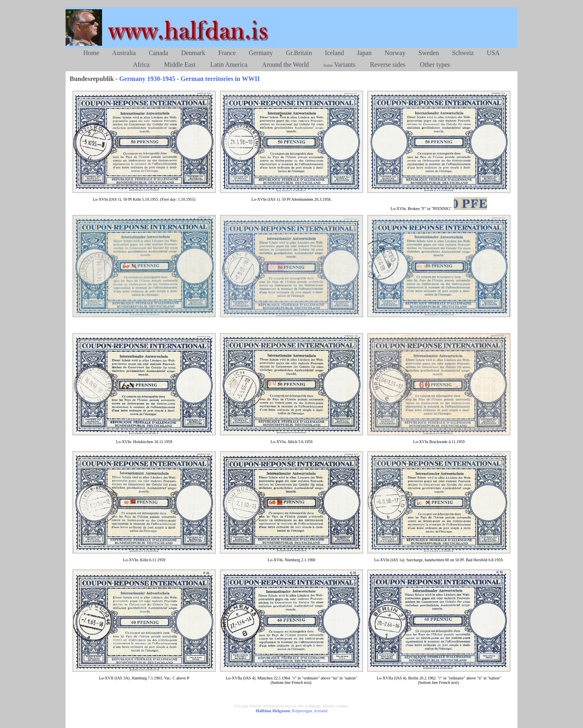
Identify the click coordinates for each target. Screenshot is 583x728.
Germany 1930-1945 (147, 79)
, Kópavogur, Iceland (291, 711)
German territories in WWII (220, 79)
